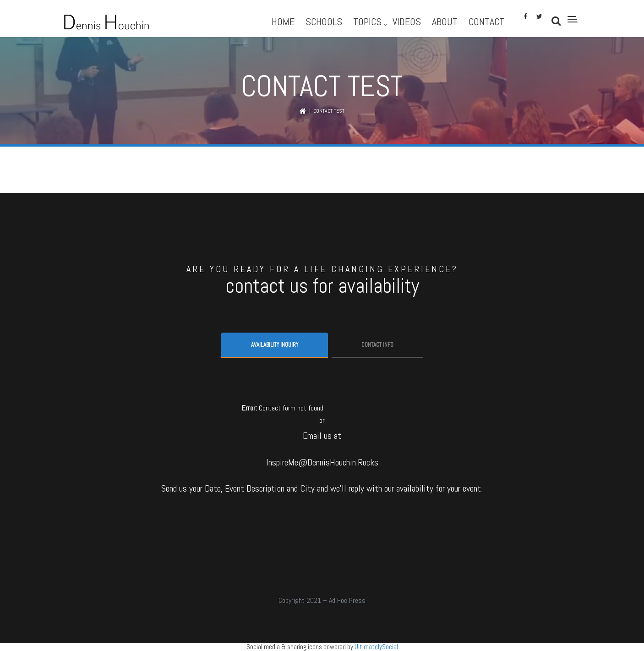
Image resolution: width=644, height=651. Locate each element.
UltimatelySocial (376, 647)
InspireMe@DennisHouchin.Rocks (322, 462)
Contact (486, 22)
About (445, 22)
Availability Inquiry (275, 345)
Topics (367, 22)
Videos (407, 22)
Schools (324, 22)
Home (283, 22)
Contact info (377, 345)
